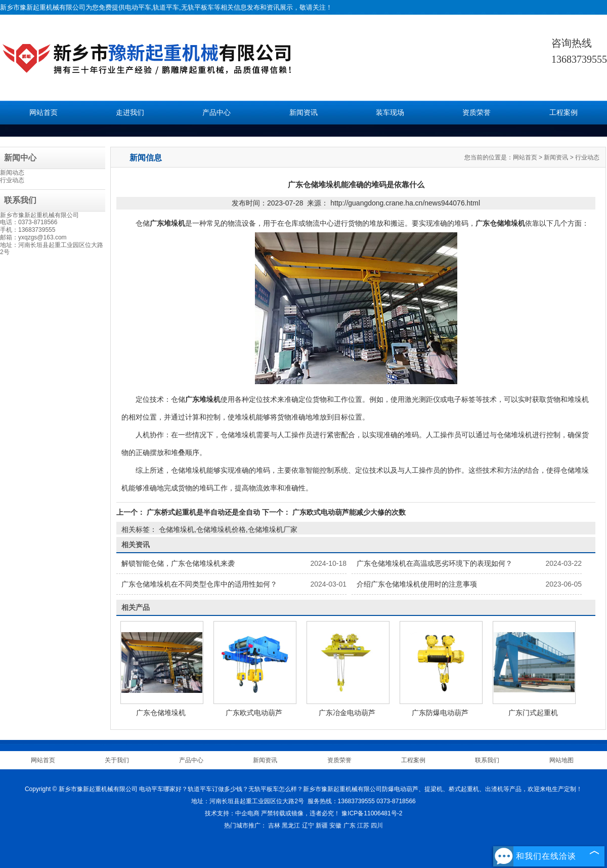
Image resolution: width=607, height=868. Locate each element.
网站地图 (561, 760)
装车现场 (390, 113)
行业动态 (12, 180)
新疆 (322, 825)
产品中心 (216, 113)
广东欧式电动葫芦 (254, 713)
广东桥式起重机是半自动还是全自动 (203, 512)
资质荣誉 (476, 113)
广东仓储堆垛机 (161, 713)
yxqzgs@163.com (42, 237)
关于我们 (117, 760)
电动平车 (138, 7)
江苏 (363, 825)
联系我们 (487, 760)
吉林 (274, 825)
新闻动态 (12, 173)
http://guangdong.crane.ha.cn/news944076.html (405, 203)
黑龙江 (291, 825)
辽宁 (308, 825)
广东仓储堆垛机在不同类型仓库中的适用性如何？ (199, 584)
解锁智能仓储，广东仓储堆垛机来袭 (178, 563)
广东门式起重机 (533, 713)
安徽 (335, 825)
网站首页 (44, 113)
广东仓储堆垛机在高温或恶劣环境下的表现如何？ (435, 563)
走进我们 (130, 113)
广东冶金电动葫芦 (347, 713)
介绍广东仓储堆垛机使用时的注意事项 (417, 584)
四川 (377, 825)
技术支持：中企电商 (232, 813)
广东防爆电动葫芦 (440, 713)
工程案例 (563, 113)
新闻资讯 (303, 113)
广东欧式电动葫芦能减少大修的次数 (348, 512)
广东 (350, 825)
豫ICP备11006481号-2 (372, 813)
